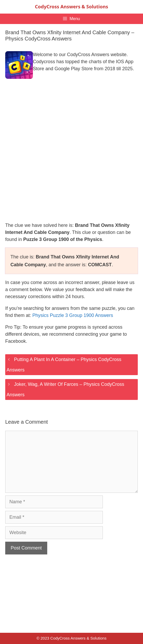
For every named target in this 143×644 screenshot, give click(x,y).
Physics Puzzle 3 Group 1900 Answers (73, 315)
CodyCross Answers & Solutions (71, 7)
